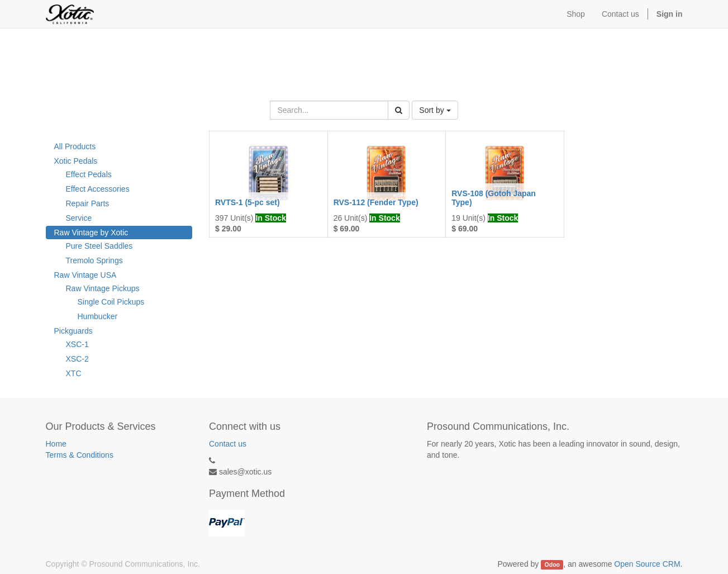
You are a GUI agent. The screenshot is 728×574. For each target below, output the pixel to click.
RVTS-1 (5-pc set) (248, 202)
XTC (74, 373)
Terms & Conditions (80, 455)
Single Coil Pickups (111, 302)
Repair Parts (88, 203)
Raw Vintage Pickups (103, 288)
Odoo (552, 564)
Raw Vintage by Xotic (91, 233)
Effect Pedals (89, 174)
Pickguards (73, 331)
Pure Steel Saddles (99, 246)
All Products (75, 146)
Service (79, 218)
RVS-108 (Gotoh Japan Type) (494, 198)
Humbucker (98, 316)
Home (56, 444)
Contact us (228, 444)
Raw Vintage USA (85, 275)
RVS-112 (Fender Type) (376, 202)
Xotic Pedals (76, 161)
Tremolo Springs (94, 260)
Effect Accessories (98, 189)
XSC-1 (77, 344)
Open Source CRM (647, 564)
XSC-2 (77, 359)
